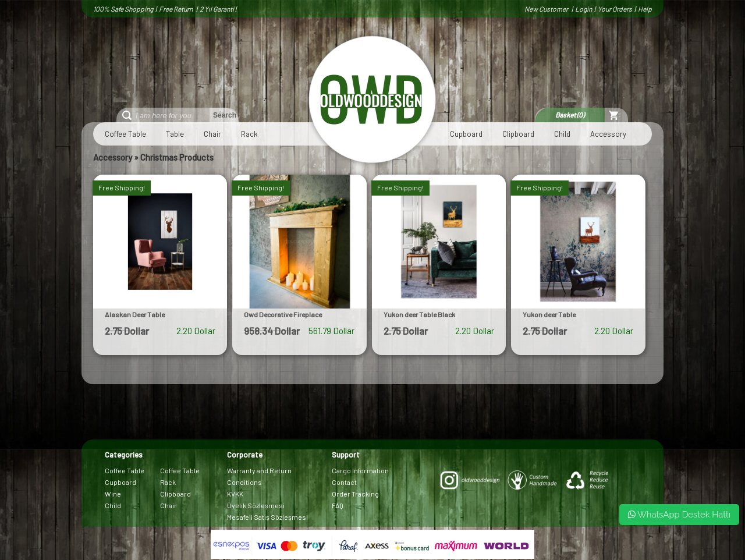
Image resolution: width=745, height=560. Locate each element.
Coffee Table (125, 134)
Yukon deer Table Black (419, 314)
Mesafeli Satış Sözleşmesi (267, 517)
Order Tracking (355, 494)
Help (645, 9)
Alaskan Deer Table (135, 314)
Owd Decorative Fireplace (283, 314)
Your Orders (615, 9)
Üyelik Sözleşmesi (256, 505)
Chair (212, 134)
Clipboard (518, 134)
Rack (249, 134)
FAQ (338, 505)
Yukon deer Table (549, 314)
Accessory (608, 134)
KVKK (235, 494)
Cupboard (466, 134)
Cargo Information (360, 470)
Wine (113, 494)
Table (175, 134)
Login (583, 9)
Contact (344, 482)
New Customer (547, 9)
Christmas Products (177, 157)
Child (562, 134)
